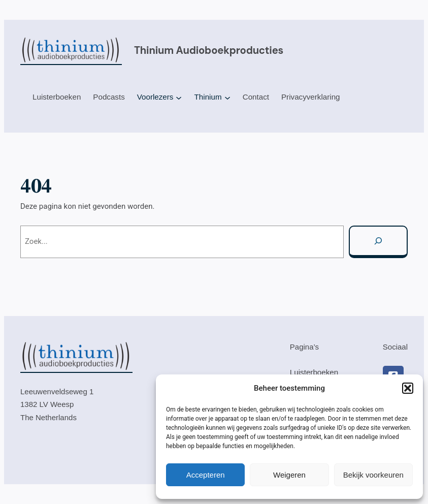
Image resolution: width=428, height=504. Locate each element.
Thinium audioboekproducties (209, 50)
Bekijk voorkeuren (373, 475)
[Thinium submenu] (227, 98)
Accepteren (206, 475)
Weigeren (289, 475)
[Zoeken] (378, 242)
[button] (408, 388)
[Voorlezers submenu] (179, 98)
